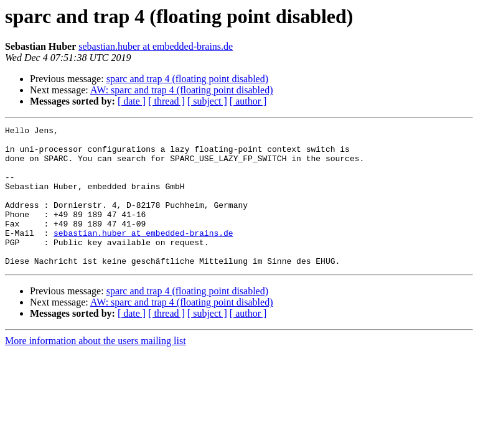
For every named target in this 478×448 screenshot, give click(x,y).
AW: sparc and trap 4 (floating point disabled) (182, 90)
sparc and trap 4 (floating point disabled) (187, 79)
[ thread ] (166, 101)
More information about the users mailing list (96, 369)
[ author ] (248, 101)
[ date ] (132, 101)
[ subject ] (207, 101)
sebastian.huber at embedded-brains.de (156, 46)
